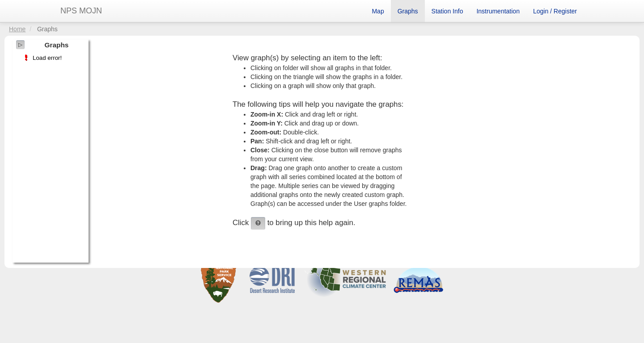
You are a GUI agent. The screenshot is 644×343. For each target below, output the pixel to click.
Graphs (408, 11)
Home (17, 29)
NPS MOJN (81, 11)
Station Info (447, 11)
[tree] (51, 58)
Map (378, 11)
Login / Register (555, 11)
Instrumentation (498, 11)
